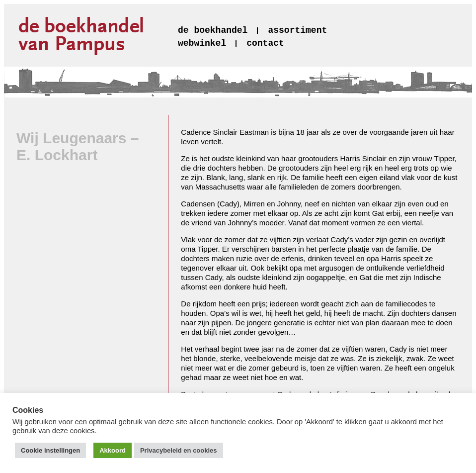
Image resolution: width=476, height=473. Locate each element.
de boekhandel (213, 30)
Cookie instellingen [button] (50, 450)
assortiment (297, 30)
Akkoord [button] (113, 450)
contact (265, 43)
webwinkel (202, 43)
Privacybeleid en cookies (179, 450)
